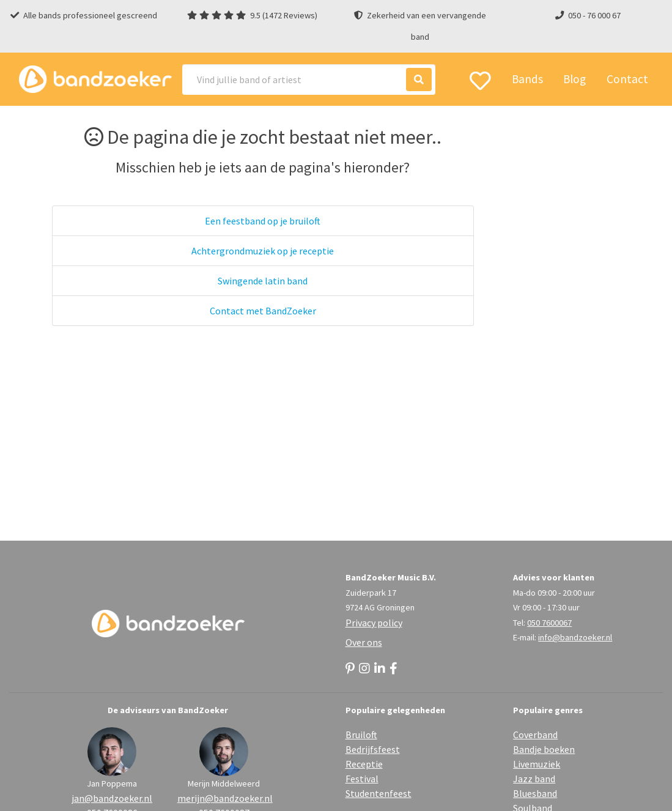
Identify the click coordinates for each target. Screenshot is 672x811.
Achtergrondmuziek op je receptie (263, 251)
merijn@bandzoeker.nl (224, 798)
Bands (527, 79)
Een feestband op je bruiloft (263, 221)
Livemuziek (537, 764)
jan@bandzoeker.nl (112, 798)
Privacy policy (374, 623)
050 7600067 (549, 623)
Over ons (364, 642)
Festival (362, 779)
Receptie (364, 764)
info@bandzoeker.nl (575, 637)
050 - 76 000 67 (594, 15)
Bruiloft (361, 735)
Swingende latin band (263, 281)
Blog (574, 79)
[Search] (309, 80)
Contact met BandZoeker (263, 311)
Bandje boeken (544, 749)
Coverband (535, 735)
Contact (627, 79)
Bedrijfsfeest (373, 749)
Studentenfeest (378, 793)
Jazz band (534, 779)
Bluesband (535, 793)
